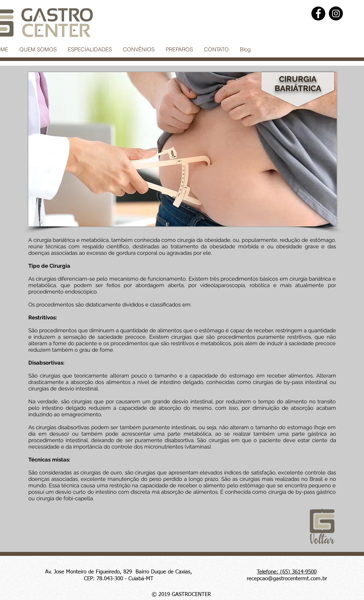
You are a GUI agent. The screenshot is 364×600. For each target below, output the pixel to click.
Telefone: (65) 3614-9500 (287, 572)
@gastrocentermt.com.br (297, 579)
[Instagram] (336, 13)
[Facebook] (318, 13)
